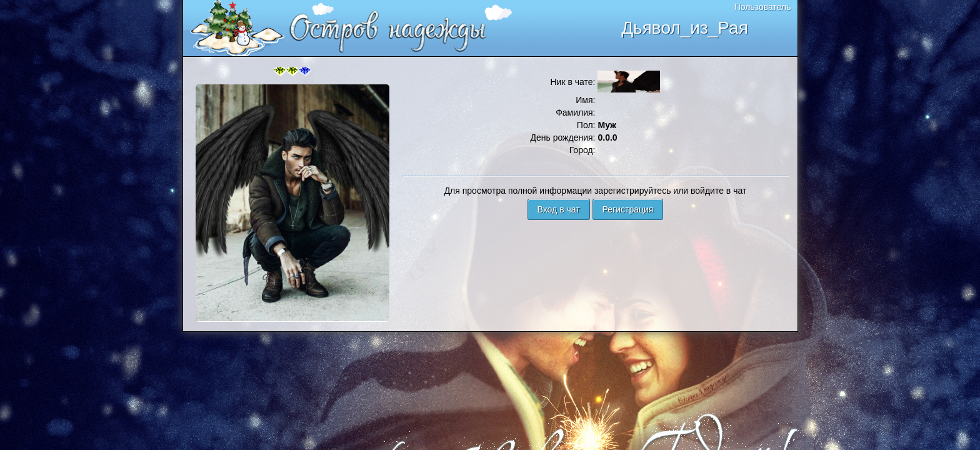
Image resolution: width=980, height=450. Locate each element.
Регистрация (628, 209)
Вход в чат (559, 209)
